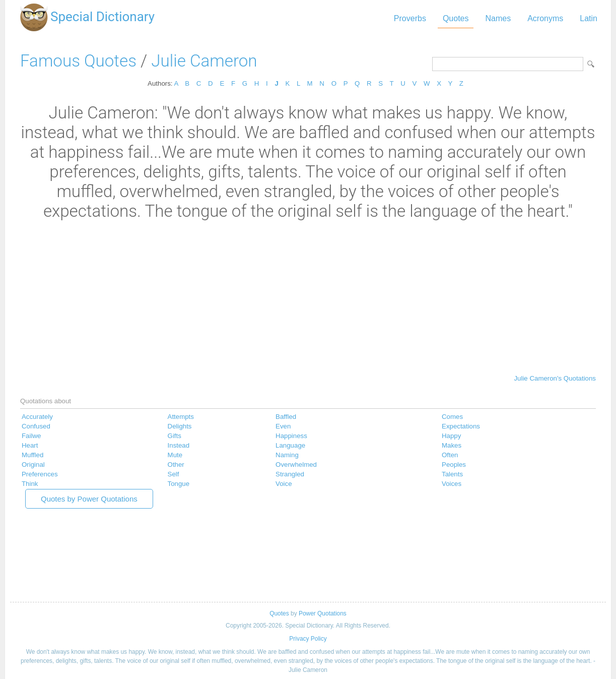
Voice (284, 484)
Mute (175, 455)
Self (174, 474)
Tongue (179, 484)
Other (176, 465)
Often (450, 455)
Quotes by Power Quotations (89, 499)
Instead (179, 445)
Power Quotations (323, 613)
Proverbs (410, 18)
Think (30, 484)
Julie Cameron (204, 61)
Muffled (32, 455)
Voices (452, 484)
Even (283, 426)
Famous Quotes (78, 61)
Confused (36, 426)
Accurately (37, 417)
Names (498, 18)
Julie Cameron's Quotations (555, 378)
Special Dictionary (102, 17)
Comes (452, 417)
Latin (589, 18)
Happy (451, 436)
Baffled (286, 417)
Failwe (31, 436)
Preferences (40, 474)
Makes (452, 445)
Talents (452, 474)
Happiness (291, 436)
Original (33, 465)
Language (290, 445)
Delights (180, 426)
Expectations (461, 426)
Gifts (175, 436)
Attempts (181, 417)
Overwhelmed (296, 465)
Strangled (290, 474)
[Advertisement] (308, 296)
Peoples (454, 465)
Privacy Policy (308, 639)
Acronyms (545, 18)
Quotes (456, 18)
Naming (287, 455)
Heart (30, 445)
